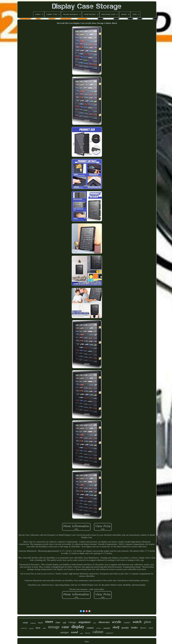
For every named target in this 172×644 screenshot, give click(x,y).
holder (134, 628)
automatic (107, 628)
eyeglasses (109, 633)
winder (25, 623)
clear (58, 622)
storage (54, 627)
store (49, 621)
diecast (88, 633)
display (78, 627)
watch (137, 622)
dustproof (33, 623)
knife (95, 623)
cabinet (98, 632)
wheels (40, 623)
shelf (116, 627)
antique (65, 632)
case (65, 627)
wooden (99, 628)
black (38, 628)
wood (74, 632)
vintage (72, 622)
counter (127, 622)
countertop (24, 628)
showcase (104, 622)
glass (147, 622)
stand (151, 628)
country (90, 628)
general (31, 628)
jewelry (125, 628)
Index (87, 642)
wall (64, 623)
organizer (85, 622)
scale (44, 628)
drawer (143, 628)
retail (81, 633)
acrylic (117, 622)
